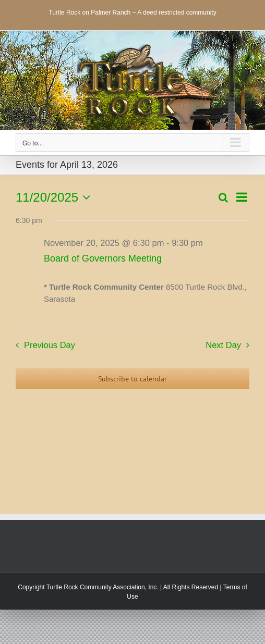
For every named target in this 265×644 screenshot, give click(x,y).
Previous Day (50, 345)
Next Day (223, 345)
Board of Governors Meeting (103, 258)
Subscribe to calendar (132, 379)
